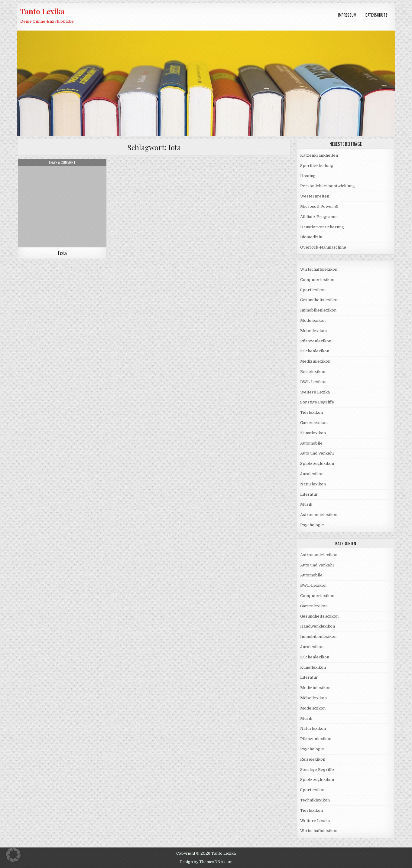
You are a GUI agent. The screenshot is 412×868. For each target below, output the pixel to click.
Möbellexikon (313, 331)
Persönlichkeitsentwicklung (328, 186)
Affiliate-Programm (319, 217)
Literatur (309, 494)
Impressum (347, 15)
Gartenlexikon (314, 423)
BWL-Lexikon (313, 382)
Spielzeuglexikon (317, 463)
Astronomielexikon (319, 515)
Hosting (308, 176)
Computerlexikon (317, 280)
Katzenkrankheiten (319, 155)
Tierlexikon (311, 412)
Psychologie (312, 525)
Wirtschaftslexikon (319, 269)
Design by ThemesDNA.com (206, 862)
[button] (13, 855)
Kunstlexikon (313, 433)
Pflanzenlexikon (316, 341)
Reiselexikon (313, 372)
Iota (62, 253)
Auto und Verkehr (317, 453)
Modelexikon (313, 320)
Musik (306, 504)
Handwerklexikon (318, 626)
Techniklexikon (315, 800)
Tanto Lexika (42, 11)
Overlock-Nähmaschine (323, 247)
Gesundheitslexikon (319, 300)
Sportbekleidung (317, 166)
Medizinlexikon (315, 361)
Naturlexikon (313, 484)
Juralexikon (312, 474)
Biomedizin (311, 237)
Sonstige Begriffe (317, 402)
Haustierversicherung (322, 227)
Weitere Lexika (315, 392)
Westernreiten (315, 196)
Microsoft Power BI (319, 206)
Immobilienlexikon (318, 310)
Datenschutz (376, 15)
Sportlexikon (313, 290)
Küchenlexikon (315, 351)
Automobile (311, 443)
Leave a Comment (62, 162)
